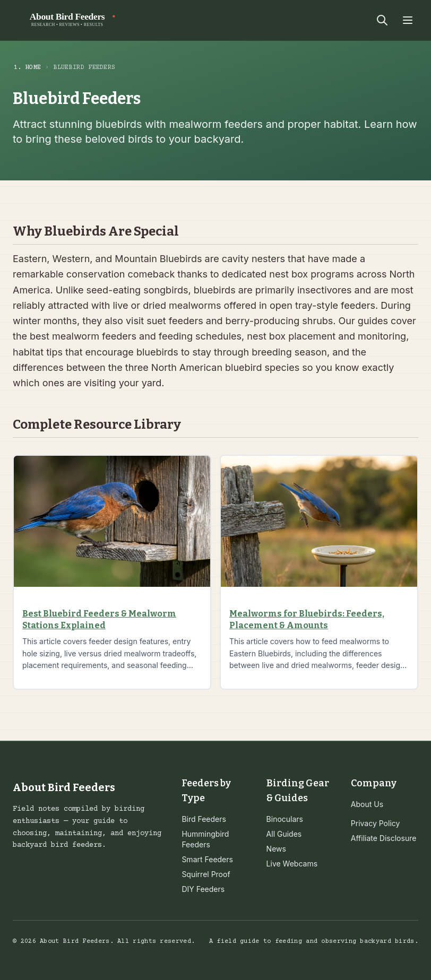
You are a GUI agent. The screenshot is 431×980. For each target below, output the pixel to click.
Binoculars (285, 819)
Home (33, 68)
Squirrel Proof (206, 874)
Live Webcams (292, 864)
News (276, 849)
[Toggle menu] (408, 20)
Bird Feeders (204, 819)
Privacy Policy (376, 823)
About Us (367, 804)
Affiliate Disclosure (384, 838)
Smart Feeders (207, 859)
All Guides (284, 834)
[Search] (382, 20)
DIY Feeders (203, 889)
